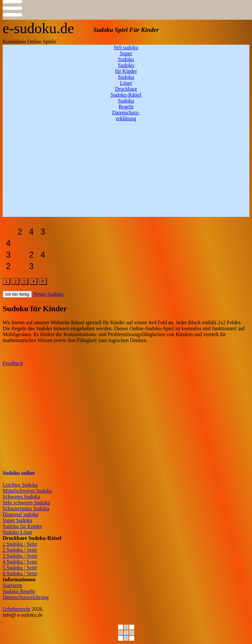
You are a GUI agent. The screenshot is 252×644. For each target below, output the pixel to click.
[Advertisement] (126, 171)
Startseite (12, 585)
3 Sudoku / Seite (20, 556)
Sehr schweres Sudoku (26, 503)
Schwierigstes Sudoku (26, 508)
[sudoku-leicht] (8, 232)
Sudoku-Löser (18, 532)
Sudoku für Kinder (22, 526)
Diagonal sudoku (21, 514)
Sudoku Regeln (19, 591)
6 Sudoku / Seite (20, 574)
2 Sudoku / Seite (20, 550)
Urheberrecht (16, 609)
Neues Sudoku (48, 294)
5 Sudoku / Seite (20, 568)
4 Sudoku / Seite (20, 562)
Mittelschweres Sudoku (27, 491)
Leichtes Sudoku (20, 485)
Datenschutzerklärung (26, 597)
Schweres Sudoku (21, 497)
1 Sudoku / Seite (20, 544)
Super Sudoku (17, 520)
